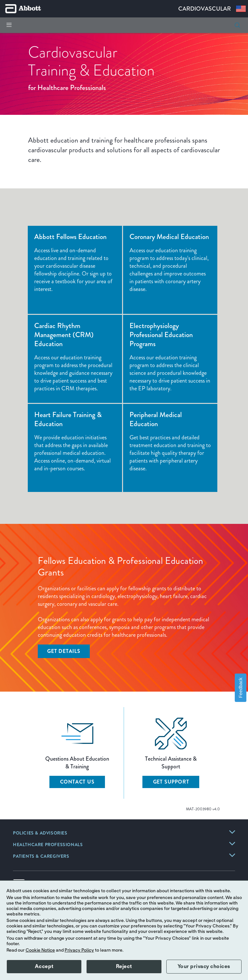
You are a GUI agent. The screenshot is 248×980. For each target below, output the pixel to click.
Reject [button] (124, 966)
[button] (237, 25)
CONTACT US (77, 782)
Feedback (241, 688)
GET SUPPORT (171, 782)
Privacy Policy (79, 950)
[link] (40, 834)
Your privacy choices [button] (204, 966)
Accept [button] (44, 966)
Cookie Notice (40, 950)
